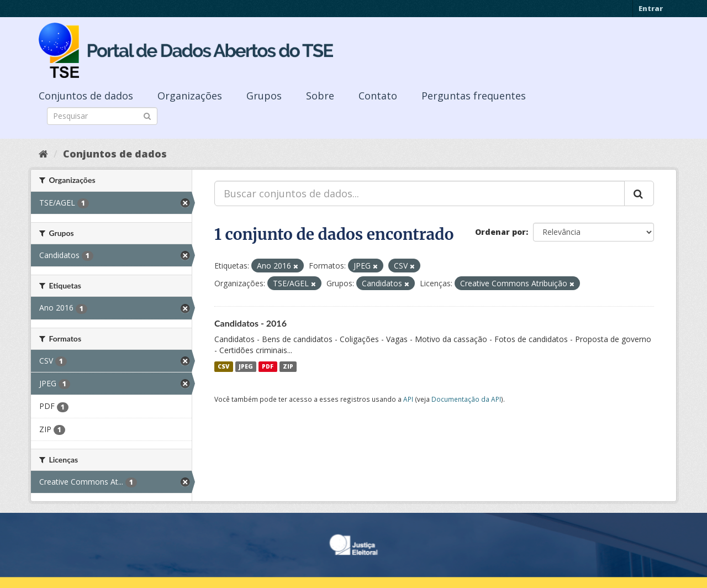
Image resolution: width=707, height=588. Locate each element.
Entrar (651, 8)
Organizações (190, 96)
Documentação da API (466, 399)
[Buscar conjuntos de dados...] (420, 193)
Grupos (264, 96)
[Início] (43, 154)
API (408, 399)
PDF (268, 366)
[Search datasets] (102, 116)
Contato (378, 96)
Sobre (320, 96)
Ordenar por (500, 232)
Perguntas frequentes (474, 96)
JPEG (246, 366)
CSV (223, 366)
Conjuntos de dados (86, 96)
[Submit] (147, 115)
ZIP (288, 366)
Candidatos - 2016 (250, 323)
